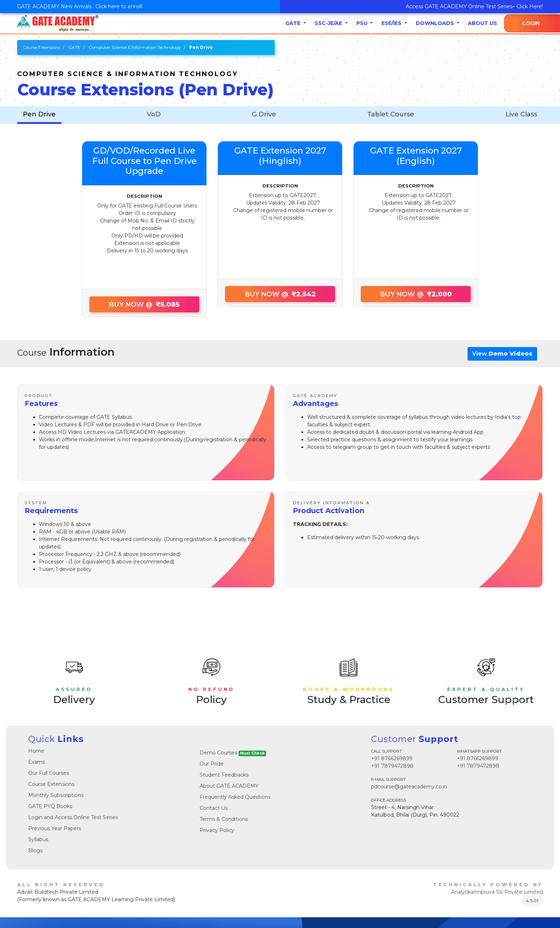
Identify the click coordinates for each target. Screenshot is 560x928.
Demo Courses (233, 753)
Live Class (521, 114)
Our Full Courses (49, 773)
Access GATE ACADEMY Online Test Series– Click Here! (474, 6)
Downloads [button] (436, 23)
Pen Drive (39, 114)
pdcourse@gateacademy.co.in (409, 787)
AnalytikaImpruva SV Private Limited (497, 892)
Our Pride (212, 764)
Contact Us (214, 808)
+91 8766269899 (392, 758)
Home (36, 751)
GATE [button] (294, 23)
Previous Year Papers (55, 828)
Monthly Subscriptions (56, 795)
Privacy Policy (217, 830)
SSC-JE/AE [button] (329, 23)
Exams (37, 762)
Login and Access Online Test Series (73, 817)
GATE (74, 47)
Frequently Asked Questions (235, 797)
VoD (154, 114)
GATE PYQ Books (50, 806)
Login (531, 23)
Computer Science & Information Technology (135, 47)
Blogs (35, 851)
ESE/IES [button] (392, 23)
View (502, 354)
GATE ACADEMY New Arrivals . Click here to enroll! (80, 6)
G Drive (264, 114)
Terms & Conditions (224, 819)
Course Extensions (41, 47)
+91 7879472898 (392, 766)
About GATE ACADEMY (229, 786)
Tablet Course (391, 114)
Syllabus (38, 839)
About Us (482, 23)
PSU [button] (363, 23)
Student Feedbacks (224, 775)
